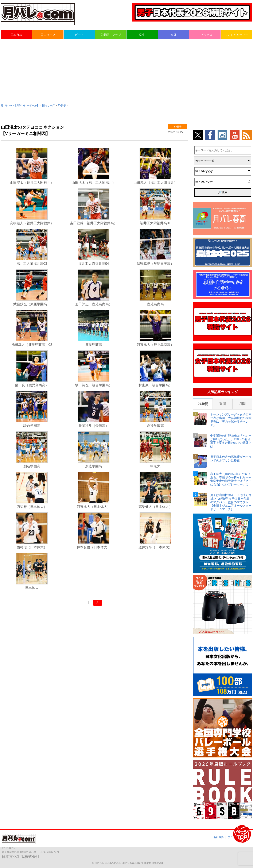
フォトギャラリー (236, 35)
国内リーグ (48, 35)
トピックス (205, 35)
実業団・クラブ (111, 35)
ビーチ (79, 35)
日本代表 (16, 35)
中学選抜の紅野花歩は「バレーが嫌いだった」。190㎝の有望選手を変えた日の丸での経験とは (231, 441)
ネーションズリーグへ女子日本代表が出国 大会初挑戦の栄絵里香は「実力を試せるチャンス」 (231, 420)
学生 (142, 35)
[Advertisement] (126, 71)
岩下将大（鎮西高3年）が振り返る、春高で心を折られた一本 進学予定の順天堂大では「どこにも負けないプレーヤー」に (231, 479)
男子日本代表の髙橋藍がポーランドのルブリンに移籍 (231, 459)
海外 (174, 35)
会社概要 (219, 837)
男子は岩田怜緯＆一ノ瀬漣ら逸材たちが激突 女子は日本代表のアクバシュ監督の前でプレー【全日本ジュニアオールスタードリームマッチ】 (231, 502)
